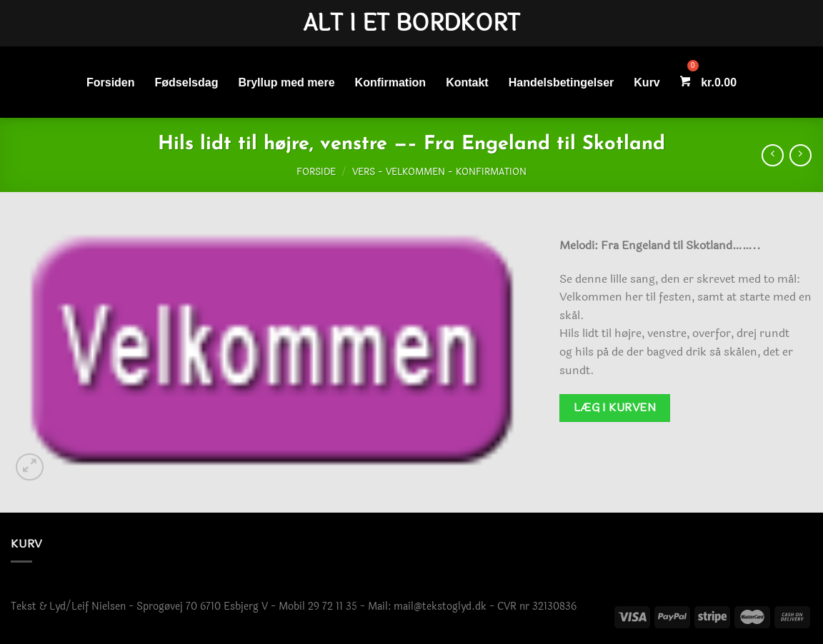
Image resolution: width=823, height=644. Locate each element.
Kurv (647, 82)
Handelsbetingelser (562, 82)
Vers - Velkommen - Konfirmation (439, 172)
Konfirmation (391, 82)
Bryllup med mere (286, 82)
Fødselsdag (187, 82)
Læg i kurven (615, 408)
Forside (316, 172)
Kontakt (467, 82)
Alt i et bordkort (411, 24)
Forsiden (111, 82)
